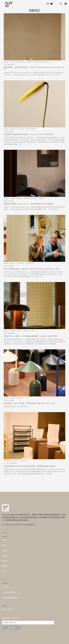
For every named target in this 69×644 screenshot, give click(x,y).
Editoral (5, 561)
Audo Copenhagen (17, 62)
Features (5, 566)
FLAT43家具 (21, 263)
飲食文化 (6, 331)
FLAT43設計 (29, 62)
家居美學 (27, 331)
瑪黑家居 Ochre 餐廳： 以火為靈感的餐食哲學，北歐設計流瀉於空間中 (31, 336)
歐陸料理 (20, 331)
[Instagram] (48, 4)
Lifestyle (5, 550)
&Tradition (8, 461)
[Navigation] (66, 4)
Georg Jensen (31, 129)
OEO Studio (30, 263)
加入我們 (5, 587)
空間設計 (13, 331)
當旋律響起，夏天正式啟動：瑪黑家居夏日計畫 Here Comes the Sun (29, 403)
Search (61, 4)
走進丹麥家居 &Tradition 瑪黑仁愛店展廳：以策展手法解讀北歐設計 (30, 466)
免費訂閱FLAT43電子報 (10, 618)
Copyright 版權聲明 (9, 592)
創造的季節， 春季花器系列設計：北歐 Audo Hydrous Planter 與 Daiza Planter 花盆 (34, 68)
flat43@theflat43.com (8, 609)
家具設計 (6, 198)
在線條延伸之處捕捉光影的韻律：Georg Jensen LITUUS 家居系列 (28, 134)
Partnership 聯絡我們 (10, 598)
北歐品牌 (6, 129)
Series (4, 540)
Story (4, 545)
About (4, 571)
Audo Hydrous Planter (42, 62)
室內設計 (13, 198)
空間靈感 (41, 198)
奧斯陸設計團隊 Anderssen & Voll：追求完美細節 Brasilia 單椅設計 (29, 204)
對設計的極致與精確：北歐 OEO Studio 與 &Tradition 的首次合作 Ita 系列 (31, 269)
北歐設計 (6, 62)
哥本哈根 (6, 263)
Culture (4, 556)
